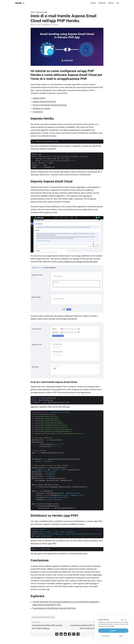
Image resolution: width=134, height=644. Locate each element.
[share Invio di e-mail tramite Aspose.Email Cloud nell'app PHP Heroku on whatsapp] (74, 635)
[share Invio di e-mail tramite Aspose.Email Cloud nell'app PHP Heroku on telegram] (78, 635)
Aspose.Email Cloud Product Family (43, 617)
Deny (121, 636)
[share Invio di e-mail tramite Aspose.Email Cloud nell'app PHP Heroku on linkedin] (61, 635)
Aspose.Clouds (42, 12)
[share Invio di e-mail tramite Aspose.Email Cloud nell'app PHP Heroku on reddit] (65, 635)
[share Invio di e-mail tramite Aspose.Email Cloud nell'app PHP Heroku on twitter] (57, 635)
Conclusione (38, 112)
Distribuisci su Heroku (41, 108)
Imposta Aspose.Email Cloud (44, 102)
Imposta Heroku (39, 98)
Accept (113, 631)
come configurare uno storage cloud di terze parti (78, 262)
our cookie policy (110, 626)
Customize (105, 636)
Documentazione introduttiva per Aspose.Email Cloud (54, 608)
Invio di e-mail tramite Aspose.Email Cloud (50, 105)
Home (18, 3)
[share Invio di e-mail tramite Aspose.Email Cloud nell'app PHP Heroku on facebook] (70, 635)
